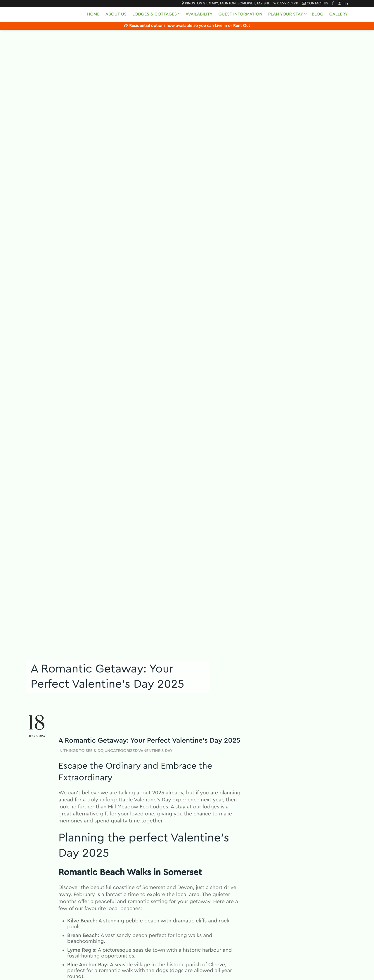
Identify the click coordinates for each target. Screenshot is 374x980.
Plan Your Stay (286, 14)
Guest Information (240, 14)
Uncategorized (121, 751)
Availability (199, 14)
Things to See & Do (83, 751)
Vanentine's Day (155, 751)
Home (93, 14)
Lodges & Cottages (155, 14)
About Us (116, 14)
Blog (318, 14)
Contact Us (317, 4)
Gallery (338, 14)
